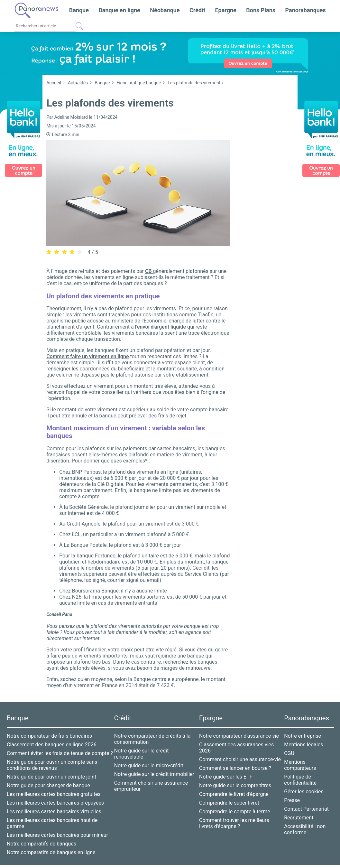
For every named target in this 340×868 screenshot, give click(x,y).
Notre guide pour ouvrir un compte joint (51, 777)
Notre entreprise (303, 736)
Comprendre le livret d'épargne (234, 794)
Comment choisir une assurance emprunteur (151, 786)
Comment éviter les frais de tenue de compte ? (60, 753)
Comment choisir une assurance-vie (240, 759)
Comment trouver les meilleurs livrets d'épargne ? (234, 823)
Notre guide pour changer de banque (48, 785)
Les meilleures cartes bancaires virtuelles (54, 812)
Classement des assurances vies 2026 (236, 748)
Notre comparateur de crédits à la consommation (152, 739)
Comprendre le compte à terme (235, 812)
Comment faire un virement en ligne (87, 356)
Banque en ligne (119, 10)
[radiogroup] (64, 252)
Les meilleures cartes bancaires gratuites (54, 794)
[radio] (49, 252)
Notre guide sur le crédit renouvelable (142, 754)
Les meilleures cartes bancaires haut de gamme (52, 823)
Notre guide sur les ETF (226, 777)
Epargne (225, 10)
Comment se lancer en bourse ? (235, 768)
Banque (79, 10)
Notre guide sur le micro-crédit (149, 765)
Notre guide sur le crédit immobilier (154, 774)
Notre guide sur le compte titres (235, 785)
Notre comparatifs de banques (41, 844)
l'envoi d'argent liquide (161, 327)
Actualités (78, 83)
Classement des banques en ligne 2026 (52, 745)
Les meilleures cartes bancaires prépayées (55, 803)
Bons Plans (261, 10)
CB (149, 271)
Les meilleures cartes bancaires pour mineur (57, 835)
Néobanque (165, 10)
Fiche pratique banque (139, 83)
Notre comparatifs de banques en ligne (51, 852)
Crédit (197, 10)
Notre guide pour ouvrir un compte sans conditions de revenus (52, 765)
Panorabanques (305, 10)
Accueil (54, 83)
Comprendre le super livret (229, 803)
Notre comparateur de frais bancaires (49, 736)
